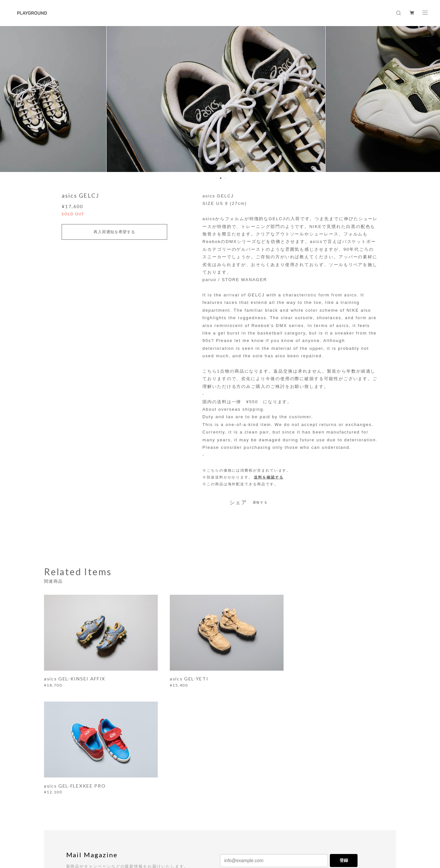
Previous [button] (10, 99)
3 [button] (225, 178)
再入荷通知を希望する (114, 232)
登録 (344, 750)
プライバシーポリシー (101, 831)
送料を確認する (269, 477)
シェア (238, 503)
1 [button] (216, 178)
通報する (260, 502)
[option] (220, 99)
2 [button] (221, 178)
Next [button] (430, 99)
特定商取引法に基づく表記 (151, 831)
